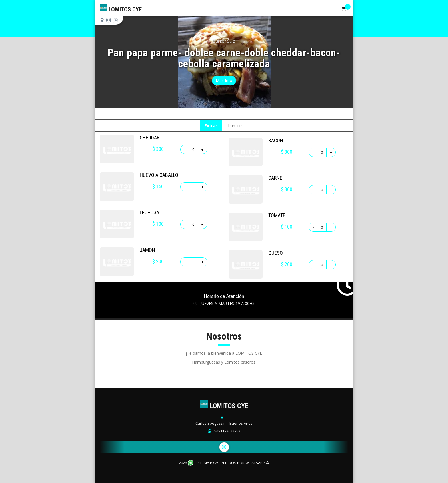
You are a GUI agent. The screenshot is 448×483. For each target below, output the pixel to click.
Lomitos (236, 126)
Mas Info (224, 80)
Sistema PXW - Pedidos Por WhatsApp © (228, 463)
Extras (211, 126)
